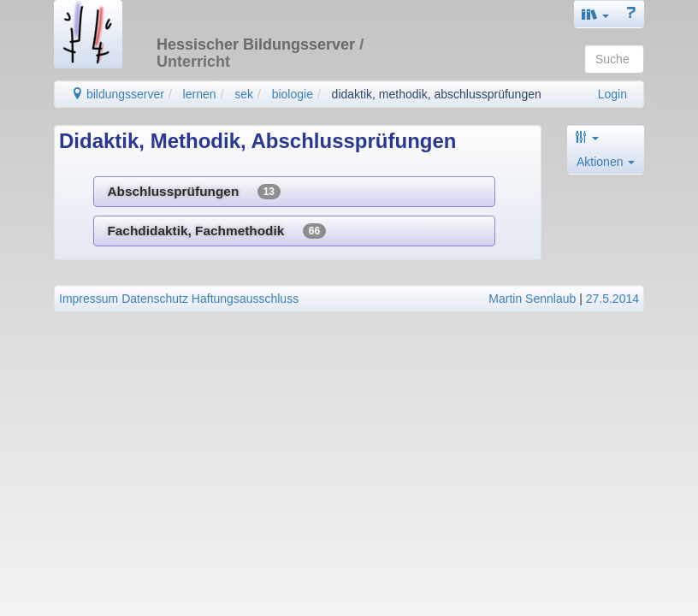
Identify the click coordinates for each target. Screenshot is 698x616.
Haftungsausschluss (245, 299)
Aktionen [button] (606, 162)
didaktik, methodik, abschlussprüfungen (437, 94)
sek (244, 94)
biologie (293, 94)
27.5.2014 (612, 299)
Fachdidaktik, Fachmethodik (216, 231)
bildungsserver (118, 94)
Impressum (89, 299)
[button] (595, 14)
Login (612, 94)
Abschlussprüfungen (194, 192)
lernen (200, 94)
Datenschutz (155, 299)
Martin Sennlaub (532, 299)
